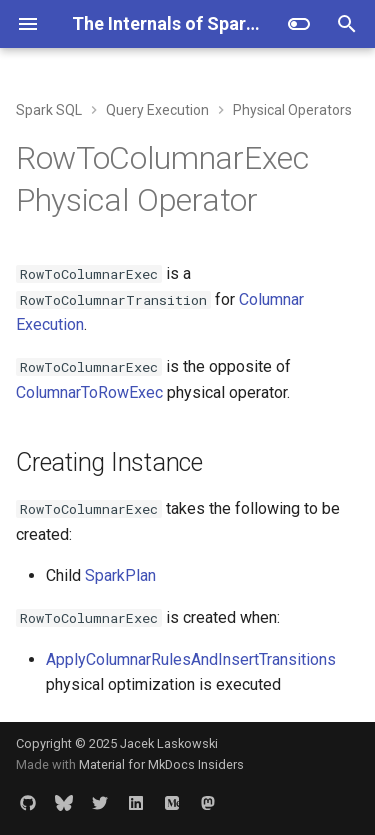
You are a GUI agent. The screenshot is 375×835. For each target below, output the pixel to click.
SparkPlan (120, 575)
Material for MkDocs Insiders (161, 764)
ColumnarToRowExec (89, 392)
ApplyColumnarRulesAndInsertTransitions (191, 659)
